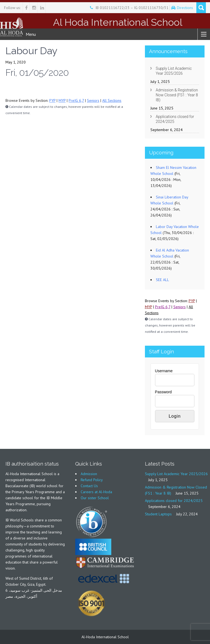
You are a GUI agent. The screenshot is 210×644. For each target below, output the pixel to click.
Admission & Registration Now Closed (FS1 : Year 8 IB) (177, 95)
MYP (62, 100)
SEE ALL (162, 280)
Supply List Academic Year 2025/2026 (174, 71)
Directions (186, 8)
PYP (52, 100)
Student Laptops (158, 514)
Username (164, 371)
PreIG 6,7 (76, 100)
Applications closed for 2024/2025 (175, 119)
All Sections (112, 100)
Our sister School (95, 498)
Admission (89, 474)
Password (163, 392)
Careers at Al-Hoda (96, 492)
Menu (31, 34)
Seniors (93, 100)
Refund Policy (92, 480)
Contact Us (89, 486)
